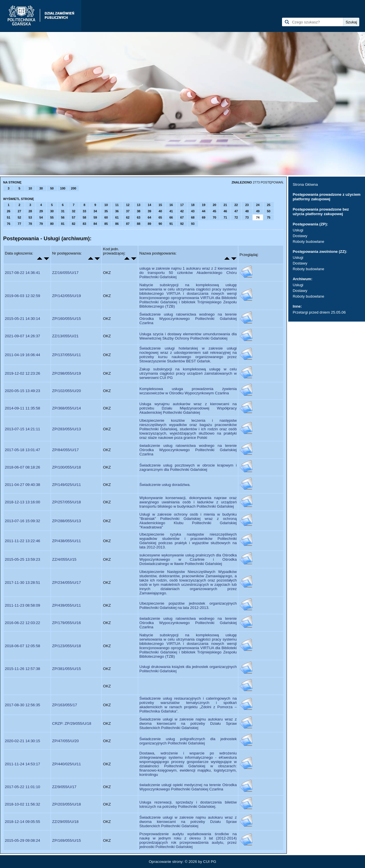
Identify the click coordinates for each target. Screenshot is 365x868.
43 (193, 211)
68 (193, 217)
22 (236, 205)
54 (41, 217)
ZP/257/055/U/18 (67, 502)
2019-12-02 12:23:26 (23, 373)
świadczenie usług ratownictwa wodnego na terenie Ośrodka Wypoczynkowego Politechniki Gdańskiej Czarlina (188, 450)
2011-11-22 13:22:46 (23, 541)
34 (95, 211)
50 (52, 188)
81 (63, 224)
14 (149, 205)
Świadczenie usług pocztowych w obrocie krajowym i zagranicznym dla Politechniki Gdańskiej (188, 467)
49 (258, 211)
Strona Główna (305, 184)
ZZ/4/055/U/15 (64, 559)
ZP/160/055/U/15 (67, 319)
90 (160, 224)
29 (41, 211)
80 (52, 224)
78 (30, 224)
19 (204, 205)
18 (193, 205)
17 (182, 205)
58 (84, 217)
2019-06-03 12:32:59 (23, 296)
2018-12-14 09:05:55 (23, 822)
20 (214, 205)
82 (74, 224)
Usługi (298, 230)
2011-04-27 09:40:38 (23, 485)
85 (106, 224)
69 (204, 217)
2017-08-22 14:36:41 (23, 273)
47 (236, 211)
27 (19, 211)
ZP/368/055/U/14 (67, 408)
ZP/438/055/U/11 (67, 541)
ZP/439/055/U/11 (67, 605)
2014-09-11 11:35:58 (23, 408)
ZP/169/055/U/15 (67, 840)
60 (106, 217)
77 (19, 224)
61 (117, 217)
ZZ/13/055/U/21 (65, 336)
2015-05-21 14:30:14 (23, 319)
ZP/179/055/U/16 (67, 623)
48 (247, 211)
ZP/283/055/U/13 (67, 429)
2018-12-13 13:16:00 (23, 502)
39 (149, 211)
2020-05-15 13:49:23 (23, 391)
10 (30, 188)
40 (160, 211)
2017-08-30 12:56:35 (23, 705)
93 (193, 224)
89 (149, 224)
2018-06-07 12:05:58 (23, 646)
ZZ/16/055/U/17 (65, 273)
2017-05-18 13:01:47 (23, 450)
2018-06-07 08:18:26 (23, 467)
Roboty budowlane (308, 242)
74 (258, 217)
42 (182, 211)
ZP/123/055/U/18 (67, 646)
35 (106, 211)
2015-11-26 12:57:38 (23, 669)
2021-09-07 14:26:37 (23, 336)
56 (63, 217)
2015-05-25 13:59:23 (23, 559)
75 (269, 217)
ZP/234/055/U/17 (67, 583)
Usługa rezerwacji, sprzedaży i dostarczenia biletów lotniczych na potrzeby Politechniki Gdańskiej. (188, 804)
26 (9, 211)
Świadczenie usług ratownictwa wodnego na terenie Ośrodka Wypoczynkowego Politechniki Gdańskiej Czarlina (188, 319)
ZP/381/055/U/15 (67, 669)
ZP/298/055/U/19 (67, 373)
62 (128, 217)
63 (139, 217)
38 (139, 211)
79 (41, 224)
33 (84, 211)
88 (139, 224)
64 (149, 217)
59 (95, 217)
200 (74, 188)
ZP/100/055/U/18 (67, 467)
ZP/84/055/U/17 (65, 450)
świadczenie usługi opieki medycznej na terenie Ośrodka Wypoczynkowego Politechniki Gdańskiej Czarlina (188, 787)
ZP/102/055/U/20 (67, 391)
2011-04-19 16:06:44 (23, 355)
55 (52, 217)
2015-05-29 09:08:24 (23, 840)
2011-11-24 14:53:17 (23, 764)
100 (63, 188)
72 (236, 217)
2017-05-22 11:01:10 (23, 787)
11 (117, 205)
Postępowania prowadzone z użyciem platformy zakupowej (327, 197)
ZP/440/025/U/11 (67, 764)
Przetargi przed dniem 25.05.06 (319, 312)
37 (128, 211)
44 (204, 211)
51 (9, 217)
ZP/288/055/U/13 (67, 521)
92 (182, 224)
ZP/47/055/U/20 (65, 741)
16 (171, 205)
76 (9, 224)
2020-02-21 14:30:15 (23, 741)
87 (128, 224)
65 (160, 217)
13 (139, 205)
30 (41, 188)
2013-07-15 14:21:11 (23, 429)
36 (117, 211)
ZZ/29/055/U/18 (65, 822)
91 (171, 224)
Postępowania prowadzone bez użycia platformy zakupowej (321, 212)
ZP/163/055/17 (65, 705)
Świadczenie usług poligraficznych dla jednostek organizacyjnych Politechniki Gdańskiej (188, 741)
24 (258, 205)
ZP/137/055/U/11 (67, 355)
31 (63, 211)
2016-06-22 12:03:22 (23, 623)
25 (269, 205)
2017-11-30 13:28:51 (23, 583)
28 (30, 211)
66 (171, 217)
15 (160, 205)
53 (30, 217)
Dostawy (300, 236)
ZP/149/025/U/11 (67, 485)
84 (95, 224)
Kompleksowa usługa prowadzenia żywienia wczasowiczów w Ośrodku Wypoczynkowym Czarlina (188, 391)
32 (74, 211)
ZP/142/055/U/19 (67, 296)
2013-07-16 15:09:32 (23, 521)
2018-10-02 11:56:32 (23, 804)
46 (225, 211)
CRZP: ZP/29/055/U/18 (72, 723)
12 (128, 205)
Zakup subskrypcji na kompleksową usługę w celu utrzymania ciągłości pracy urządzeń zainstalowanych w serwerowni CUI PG (188, 373)
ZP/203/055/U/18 (67, 804)
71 (225, 217)
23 (247, 205)
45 (214, 211)
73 (247, 217)
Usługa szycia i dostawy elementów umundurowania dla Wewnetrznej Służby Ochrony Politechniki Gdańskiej (188, 336)
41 (171, 211)
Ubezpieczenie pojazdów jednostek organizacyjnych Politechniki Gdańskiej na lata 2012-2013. (188, 605)
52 (19, 217)
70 (214, 217)
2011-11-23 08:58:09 (23, 605)
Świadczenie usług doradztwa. (165, 485)
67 (182, 217)
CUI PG (210, 862)
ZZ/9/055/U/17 (64, 787)
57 (74, 217)
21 (225, 205)
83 (84, 224)
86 (117, 224)
